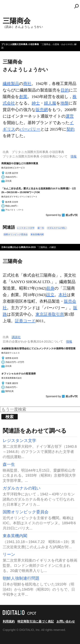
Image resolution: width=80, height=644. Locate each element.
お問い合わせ (66, 621)
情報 (74, 156)
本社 (63, 295)
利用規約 (9, 621)
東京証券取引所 (50, 314)
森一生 (41, 228)
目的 (65, 90)
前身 (50, 288)
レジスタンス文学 (26, 228)
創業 (23, 97)
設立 (50, 295)
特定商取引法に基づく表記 (36, 621)
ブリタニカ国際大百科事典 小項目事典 (20, 44)
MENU (7, 7)
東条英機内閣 (37, 234)
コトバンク (41, 6)
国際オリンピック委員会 (16, 234)
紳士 (36, 103)
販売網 (42, 110)
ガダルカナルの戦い (57, 228)
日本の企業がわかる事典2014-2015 (19, 247)
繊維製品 (11, 84)
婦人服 (50, 103)
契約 (70, 129)
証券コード (25, 321)
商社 (27, 84)
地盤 (64, 103)
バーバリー (30, 129)
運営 (70, 116)
